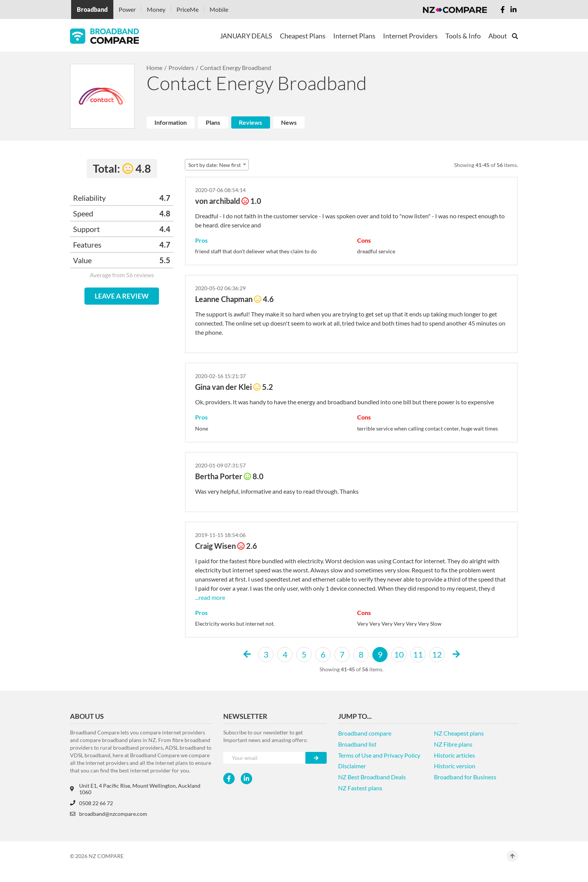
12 (437, 654)
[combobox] (217, 165)
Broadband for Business (465, 777)
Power (127, 9)
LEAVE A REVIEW (122, 296)
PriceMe (188, 9)
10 (399, 654)
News (289, 122)
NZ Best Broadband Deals (372, 777)
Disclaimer (352, 766)
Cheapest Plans (303, 36)
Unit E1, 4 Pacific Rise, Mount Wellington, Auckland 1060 (135, 789)
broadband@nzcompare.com (109, 814)
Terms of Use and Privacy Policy (379, 755)
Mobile (219, 9)
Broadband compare (365, 733)
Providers (181, 68)
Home (154, 68)
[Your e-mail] (265, 758)
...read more (210, 597)
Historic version (455, 766)
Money (156, 9)
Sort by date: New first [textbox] (215, 165)
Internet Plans (354, 36)
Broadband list (357, 744)
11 (418, 654)
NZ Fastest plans (360, 788)
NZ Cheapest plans (459, 733)
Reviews (250, 122)
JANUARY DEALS (246, 36)
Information (171, 122)
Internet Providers (410, 36)
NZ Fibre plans (453, 744)
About (498, 36)
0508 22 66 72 (91, 803)
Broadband (92, 9)
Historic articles (455, 755)
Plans (213, 122)
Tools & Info (463, 36)
